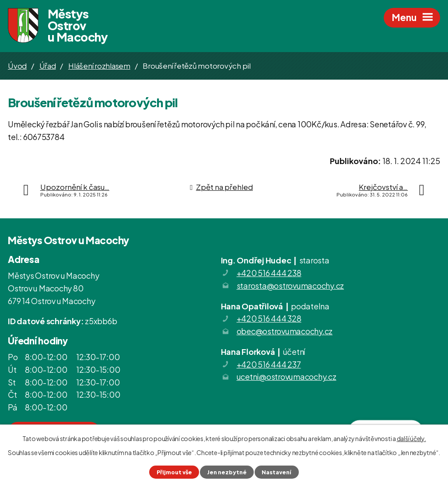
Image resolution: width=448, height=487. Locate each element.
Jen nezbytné (227, 472)
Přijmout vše (174, 472)
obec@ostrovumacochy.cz (285, 331)
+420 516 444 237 (269, 365)
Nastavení (276, 472)
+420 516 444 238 (269, 273)
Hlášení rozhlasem (99, 66)
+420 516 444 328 (269, 319)
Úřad (48, 66)
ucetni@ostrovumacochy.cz (287, 377)
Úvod (17, 66)
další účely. (411, 438)
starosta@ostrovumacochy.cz (290, 286)
